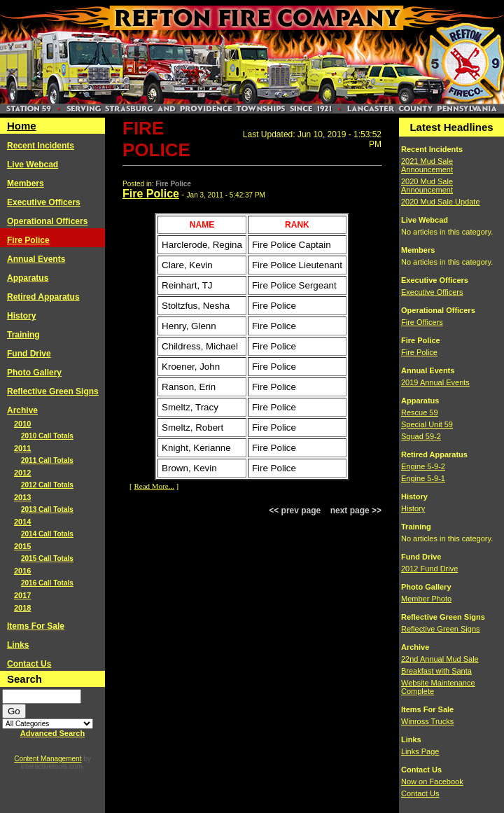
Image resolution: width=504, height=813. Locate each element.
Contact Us (29, 664)
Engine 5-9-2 (423, 466)
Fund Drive (29, 354)
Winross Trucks (427, 721)
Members (26, 183)
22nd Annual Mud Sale (440, 659)
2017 (22, 595)
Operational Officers (47, 221)
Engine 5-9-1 (423, 478)
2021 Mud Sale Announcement (427, 165)
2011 (22, 448)
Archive (22, 410)
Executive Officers (44, 202)
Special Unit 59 (427, 424)
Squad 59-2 (421, 436)
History (21, 316)
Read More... (154, 486)
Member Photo (426, 599)
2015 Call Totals (47, 558)
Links (18, 645)
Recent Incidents (41, 146)
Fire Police (28, 240)
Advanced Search (52, 733)
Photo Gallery (34, 373)
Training (23, 335)
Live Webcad (33, 165)
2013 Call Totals (47, 509)
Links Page (420, 751)
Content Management (48, 759)
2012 (22, 473)
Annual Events (36, 259)
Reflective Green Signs (53, 391)
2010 (22, 424)
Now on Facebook (432, 781)
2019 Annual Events (435, 382)
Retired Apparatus (43, 297)
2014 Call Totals (47, 534)
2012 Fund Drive (429, 569)
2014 (22, 522)
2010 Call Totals (47, 436)
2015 (22, 546)
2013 (22, 497)
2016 (22, 571)
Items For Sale (36, 626)
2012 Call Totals (47, 485)
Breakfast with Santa (436, 671)
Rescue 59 (420, 412)
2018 (22, 608)
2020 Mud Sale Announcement (427, 186)
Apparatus (28, 278)
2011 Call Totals (47, 460)
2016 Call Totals (47, 583)
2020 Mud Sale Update (441, 202)
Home (22, 126)
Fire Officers (422, 322)
